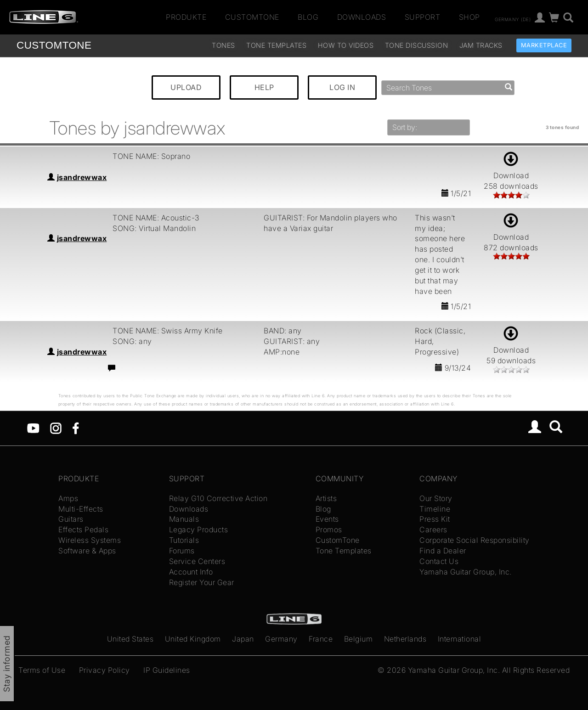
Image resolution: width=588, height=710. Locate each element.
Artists (326, 498)
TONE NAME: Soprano (151, 156)
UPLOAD (186, 87)
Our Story (436, 498)
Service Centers (197, 561)
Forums (182, 551)
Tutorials (184, 540)
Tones (223, 45)
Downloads (362, 17)
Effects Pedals (83, 530)
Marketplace (544, 45)
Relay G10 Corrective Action (218, 498)
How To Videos (346, 45)
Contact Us (439, 561)
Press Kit (435, 519)
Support (423, 17)
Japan (243, 639)
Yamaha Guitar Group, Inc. (466, 572)
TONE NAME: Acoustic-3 (156, 218)
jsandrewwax (82, 177)
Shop (469, 17)
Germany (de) (513, 19)
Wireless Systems (90, 540)
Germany (281, 639)
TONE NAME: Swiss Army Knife (168, 331)
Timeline (435, 509)
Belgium (359, 639)
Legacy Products (199, 530)
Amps (68, 498)
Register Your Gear (202, 582)
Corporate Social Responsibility (475, 540)
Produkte (186, 17)
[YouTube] (33, 428)
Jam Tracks (481, 45)
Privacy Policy (105, 670)
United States (130, 639)
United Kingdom (193, 639)
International (460, 639)
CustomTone (252, 17)
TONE (54, 45)
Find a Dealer (443, 551)
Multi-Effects (81, 509)
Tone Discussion (417, 45)
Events (327, 519)
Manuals (184, 519)
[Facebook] (76, 428)
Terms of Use (42, 670)
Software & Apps (87, 551)
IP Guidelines (167, 670)
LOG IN (342, 87)
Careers (433, 530)
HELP (264, 87)
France (321, 639)
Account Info (191, 572)
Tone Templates (276, 45)
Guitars (71, 519)
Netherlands (405, 639)
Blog (308, 17)
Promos (329, 530)
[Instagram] (56, 428)
